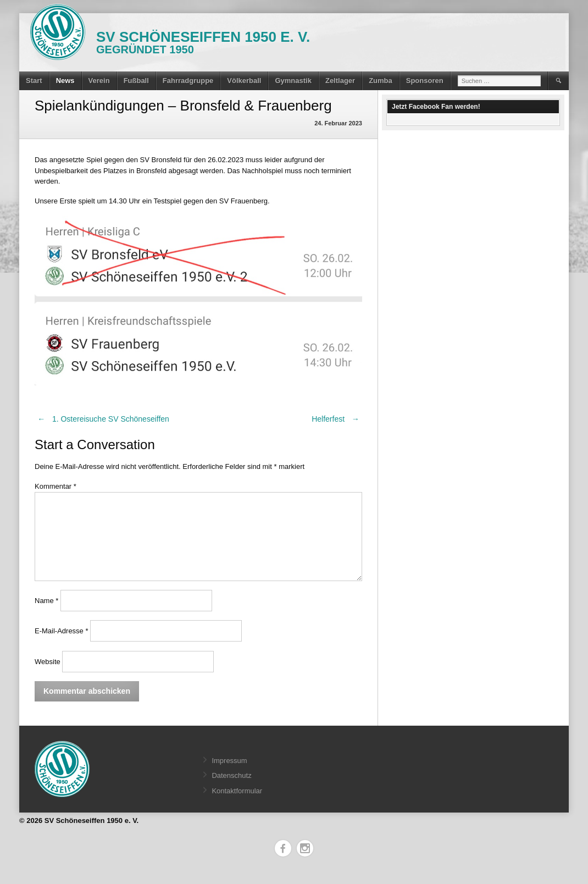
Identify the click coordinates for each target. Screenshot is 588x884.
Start (34, 81)
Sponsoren (425, 81)
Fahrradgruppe (188, 81)
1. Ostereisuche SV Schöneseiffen (102, 419)
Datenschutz (231, 775)
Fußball (136, 81)
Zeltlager (340, 81)
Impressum (229, 761)
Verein (99, 81)
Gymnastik (293, 81)
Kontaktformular (237, 791)
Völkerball (244, 81)
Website (48, 662)
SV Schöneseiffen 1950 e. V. (203, 37)
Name (46, 601)
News (65, 81)
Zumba (381, 81)
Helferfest (337, 419)
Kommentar (56, 486)
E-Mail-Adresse (62, 631)
